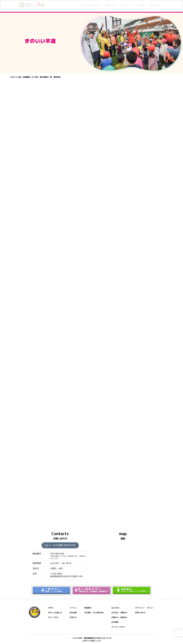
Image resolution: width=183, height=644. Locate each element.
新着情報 (35, 84)
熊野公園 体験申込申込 (42, 515)
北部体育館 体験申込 (41, 477)
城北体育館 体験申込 (41, 485)
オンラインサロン (118, 627)
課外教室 (115, 622)
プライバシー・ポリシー (145, 608)
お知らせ (73, 617)
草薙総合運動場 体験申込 (43, 500)
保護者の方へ (111, 5)
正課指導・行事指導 (119, 613)
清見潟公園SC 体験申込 (43, 508)
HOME (50, 608)
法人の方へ (127, 5)
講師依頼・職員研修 (119, 617)
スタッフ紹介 (53, 617)
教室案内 (88, 608)
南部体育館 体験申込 (41, 492)
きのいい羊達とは (92, 5)
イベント (73, 608)
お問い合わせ (156, 5)
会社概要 (141, 5)
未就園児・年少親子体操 (94, 613)
